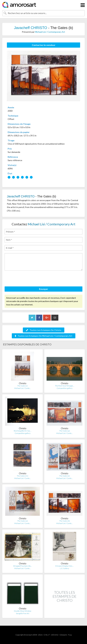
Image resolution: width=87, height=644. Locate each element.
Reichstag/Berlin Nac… (23, 431)
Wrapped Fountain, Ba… (23, 566)
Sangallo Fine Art (23, 613)
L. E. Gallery (64, 568)
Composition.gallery (65, 388)
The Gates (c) (23, 386)
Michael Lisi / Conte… (23, 388)
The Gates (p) (65, 431)
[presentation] (28, 279)
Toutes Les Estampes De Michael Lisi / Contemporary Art (44, 336)
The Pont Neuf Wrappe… (65, 386)
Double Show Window (23, 611)
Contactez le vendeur (44, 45)
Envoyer (43, 289)
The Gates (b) (65, 521)
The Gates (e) (65, 476)
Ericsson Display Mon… (64, 566)
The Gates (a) (23, 521)
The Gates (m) (23, 476)
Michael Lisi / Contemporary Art (50, 32)
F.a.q (70, 635)
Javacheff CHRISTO (31, 28)
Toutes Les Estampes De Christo (44, 330)
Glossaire (63, 635)
